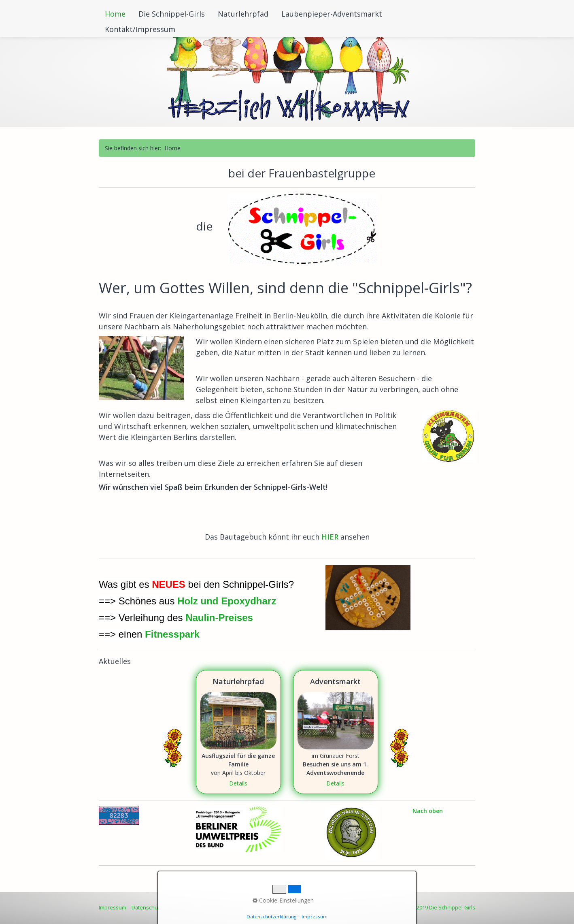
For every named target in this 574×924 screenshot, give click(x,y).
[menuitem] (116, 14)
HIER (331, 537)
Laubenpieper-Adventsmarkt (332, 14)
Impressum (113, 908)
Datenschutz (147, 908)
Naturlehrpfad (243, 14)
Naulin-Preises (219, 618)
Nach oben (428, 811)
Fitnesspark (172, 634)
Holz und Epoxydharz (227, 601)
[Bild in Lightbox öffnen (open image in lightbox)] (141, 368)
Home (115, 14)
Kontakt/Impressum (140, 29)
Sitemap (178, 908)
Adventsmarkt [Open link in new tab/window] (336, 732)
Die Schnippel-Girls (172, 14)
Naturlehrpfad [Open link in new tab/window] (238, 732)
